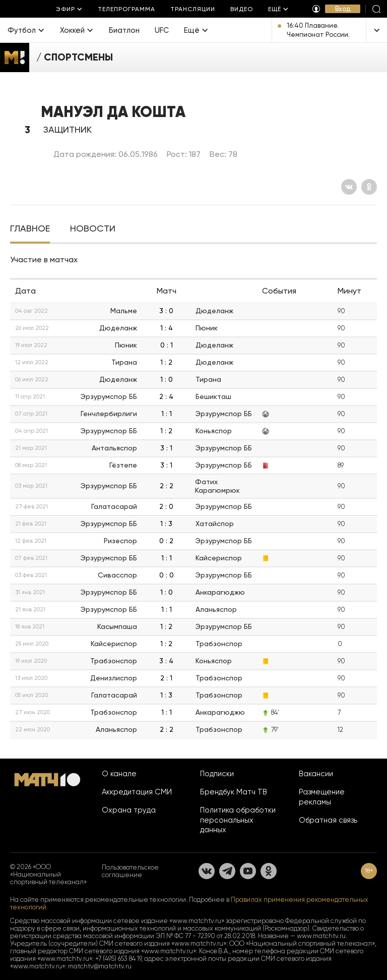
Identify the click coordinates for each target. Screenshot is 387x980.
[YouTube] (248, 871)
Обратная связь (328, 820)
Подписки (217, 774)
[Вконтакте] (349, 187)
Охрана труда (129, 810)
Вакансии (316, 774)
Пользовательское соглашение (130, 871)
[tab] (30, 229)
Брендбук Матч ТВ (234, 792)
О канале (119, 774)
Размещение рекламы (322, 797)
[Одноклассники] (369, 187)
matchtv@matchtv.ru (100, 966)
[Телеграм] (227, 871)
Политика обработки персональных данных (238, 820)
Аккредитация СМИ (137, 792)
